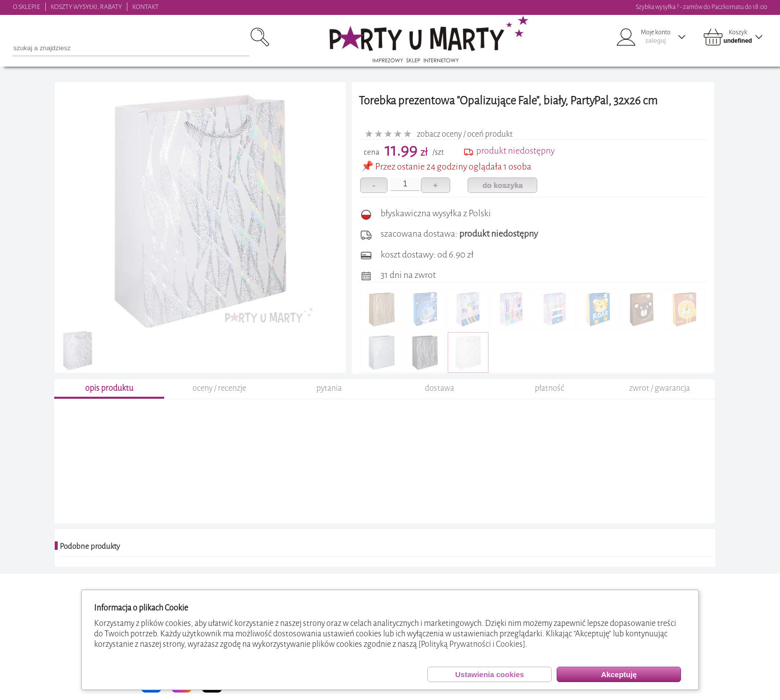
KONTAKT (146, 7)
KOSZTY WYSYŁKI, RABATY (86, 7)
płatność (549, 388)
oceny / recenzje (219, 388)
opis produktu (109, 388)
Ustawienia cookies (489, 674)
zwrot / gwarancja (660, 388)
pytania (329, 388)
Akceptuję (619, 674)
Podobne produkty (90, 546)
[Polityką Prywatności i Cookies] (472, 644)
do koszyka (503, 185)
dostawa (439, 388)
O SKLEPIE (27, 7)
